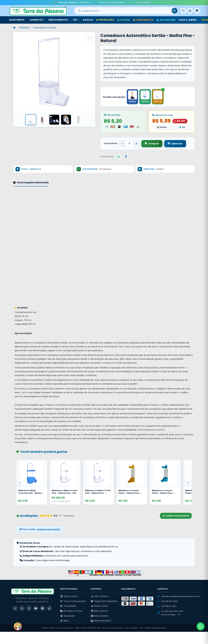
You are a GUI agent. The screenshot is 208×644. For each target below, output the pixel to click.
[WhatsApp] (15, 608)
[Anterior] (20, 483)
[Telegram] (43, 608)
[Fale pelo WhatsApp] (201, 626)
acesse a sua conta (48, 529)
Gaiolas (88, 20)
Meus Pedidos (100, 616)
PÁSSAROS (24, 28)
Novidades (68, 616)
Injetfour (35, 169)
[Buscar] (175, 11)
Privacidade (68, 606)
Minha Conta (99, 606)
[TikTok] (49, 608)
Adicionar (175, 143)
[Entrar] (190, 11)
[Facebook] (29, 608)
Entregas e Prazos (71, 611)
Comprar (152, 143)
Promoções (105, 20)
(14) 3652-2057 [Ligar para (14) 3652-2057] (167, 606)
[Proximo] (188, 483)
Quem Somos (69, 596)
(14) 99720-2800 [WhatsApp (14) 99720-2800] (167, 601)
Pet (76, 20)
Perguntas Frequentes (104, 601)
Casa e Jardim (189, 20)
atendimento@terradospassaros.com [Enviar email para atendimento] (179, 596)
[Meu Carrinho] (197, 11)
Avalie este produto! (176, 516)
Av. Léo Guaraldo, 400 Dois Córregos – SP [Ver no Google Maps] (170, 613)
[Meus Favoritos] (183, 11)
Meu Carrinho (100, 611)
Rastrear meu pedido (115, 2)
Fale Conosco (100, 596)
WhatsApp (141, 2)
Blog (64, 621)
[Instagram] (22, 608)
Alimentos (38, 20)
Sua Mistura (166, 20)
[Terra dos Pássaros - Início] (38, 11)
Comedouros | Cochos (45, 28)
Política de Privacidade (155, 628)
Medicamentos (59, 20)
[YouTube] (36, 608)
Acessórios (18, 20)
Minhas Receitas (101, 621)
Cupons (124, 20)
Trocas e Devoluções (73, 601)
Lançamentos (143, 20)
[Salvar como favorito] (89, 38)
